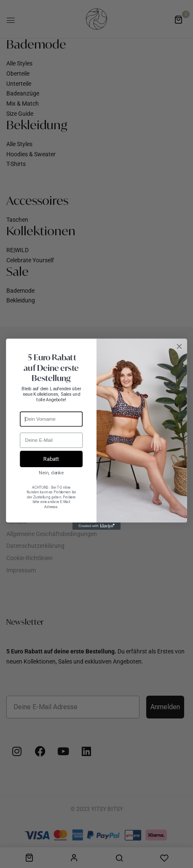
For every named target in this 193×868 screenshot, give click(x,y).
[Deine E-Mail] (51, 440)
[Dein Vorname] (51, 419)
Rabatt (51, 458)
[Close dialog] (179, 346)
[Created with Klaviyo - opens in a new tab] (97, 526)
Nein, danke (51, 473)
